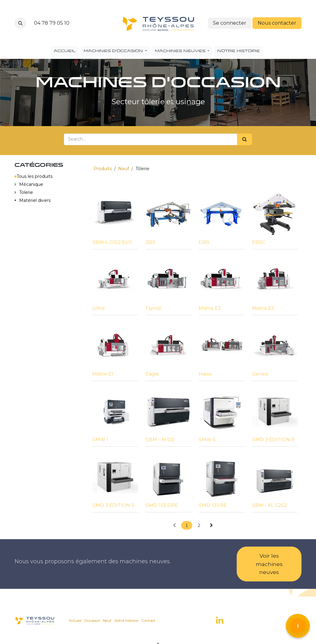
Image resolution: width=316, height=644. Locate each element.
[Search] (245, 139)
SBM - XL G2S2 (270, 505)
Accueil (75, 620)
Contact (148, 620)
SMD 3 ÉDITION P (273, 439)
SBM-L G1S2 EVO (112, 242)
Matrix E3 (210, 308)
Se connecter (230, 23)
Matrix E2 (263, 308)
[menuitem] (65, 51)
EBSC (259, 242)
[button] (20, 23)
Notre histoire (126, 620)
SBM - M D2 (160, 439)
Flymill (153, 308)
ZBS (151, 242)
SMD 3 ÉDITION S (113, 505)
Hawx (205, 374)
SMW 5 (207, 439)
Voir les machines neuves (269, 564)
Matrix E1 (103, 374)
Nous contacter (277, 23)
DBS (204, 242)
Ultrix (99, 308)
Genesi (260, 374)
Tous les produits (33, 176)
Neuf (124, 169)
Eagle (152, 374)
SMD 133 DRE (162, 505)
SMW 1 (100, 439)
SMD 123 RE (213, 505)
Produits (103, 169)
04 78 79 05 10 (52, 23)
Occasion (92, 620)
